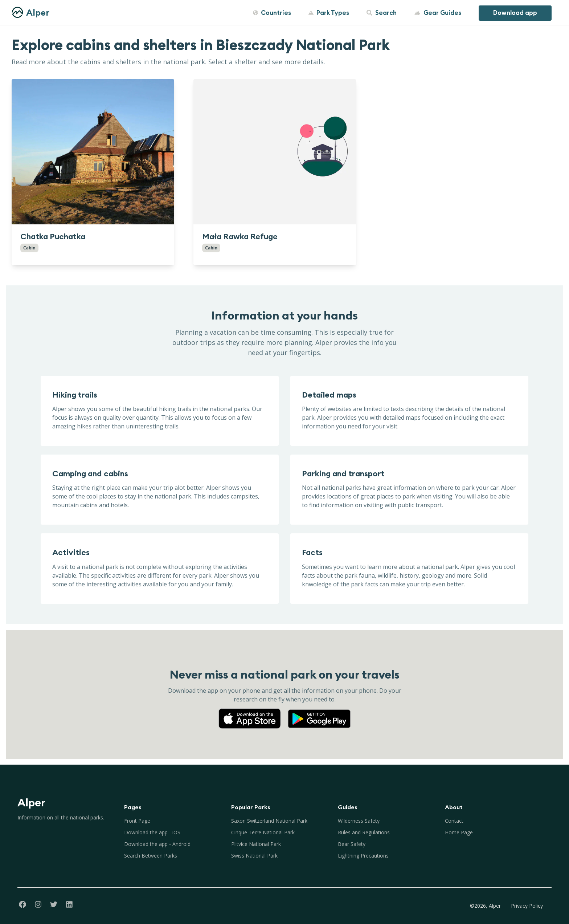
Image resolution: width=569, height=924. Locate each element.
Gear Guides (438, 13)
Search (382, 13)
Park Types (329, 13)
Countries (272, 13)
